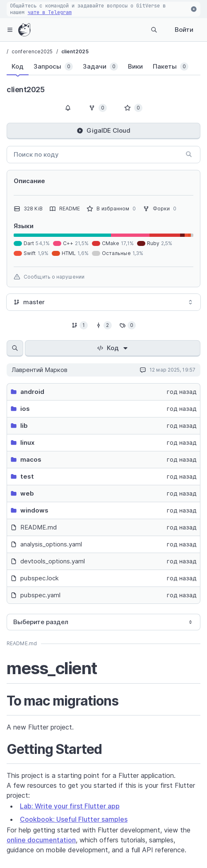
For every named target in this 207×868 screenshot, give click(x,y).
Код (113, 348)
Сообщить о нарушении (49, 277)
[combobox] (103, 302)
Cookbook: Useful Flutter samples (74, 819)
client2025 (75, 51)
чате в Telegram (50, 12)
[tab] (18, 67)
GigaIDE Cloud (103, 130)
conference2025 (32, 51)
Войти (184, 30)
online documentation (41, 840)
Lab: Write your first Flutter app (70, 806)
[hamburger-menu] (10, 30)
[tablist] (95, 68)
